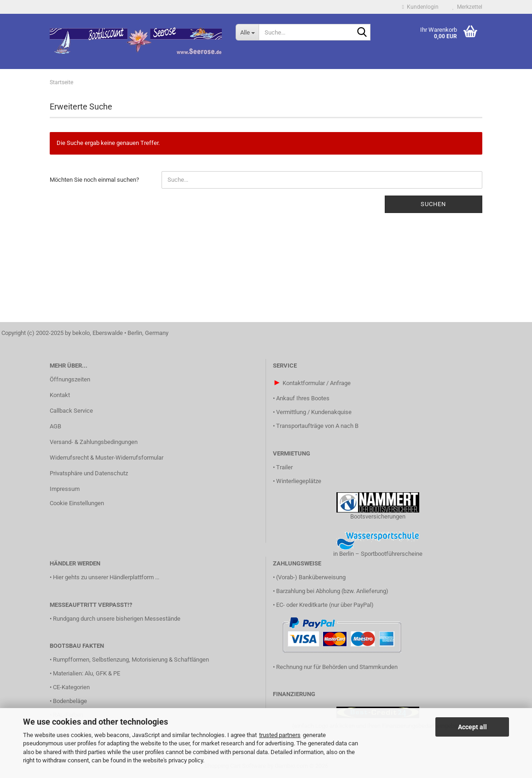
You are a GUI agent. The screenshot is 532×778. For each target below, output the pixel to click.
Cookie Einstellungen (77, 503)
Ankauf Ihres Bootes (303, 398)
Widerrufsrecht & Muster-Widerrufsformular (107, 458)
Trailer (284, 467)
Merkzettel (467, 7)
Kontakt (60, 395)
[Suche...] (247, 32)
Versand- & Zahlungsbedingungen (94, 442)
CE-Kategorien (71, 687)
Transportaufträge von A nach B (317, 426)
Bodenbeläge (70, 701)
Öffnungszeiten (70, 379)
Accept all (472, 727)
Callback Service (71, 411)
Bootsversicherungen (378, 516)
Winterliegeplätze (299, 481)
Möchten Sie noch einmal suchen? (94, 180)
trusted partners (280, 735)
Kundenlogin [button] (420, 7)
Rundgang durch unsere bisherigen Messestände (117, 619)
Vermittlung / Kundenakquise (314, 412)
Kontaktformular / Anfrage (317, 383)
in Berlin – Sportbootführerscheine (378, 554)
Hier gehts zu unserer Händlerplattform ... (106, 577)
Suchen (433, 204)
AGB (55, 426)
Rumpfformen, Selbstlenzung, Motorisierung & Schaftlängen (131, 660)
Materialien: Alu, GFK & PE (87, 673)
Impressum (65, 489)
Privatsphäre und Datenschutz (89, 473)
